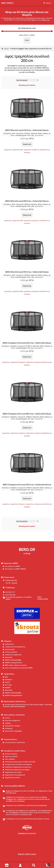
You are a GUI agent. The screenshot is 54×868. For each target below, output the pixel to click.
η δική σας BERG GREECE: (13, 786)
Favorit (6, 682)
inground (34, 133)
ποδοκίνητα (8, 644)
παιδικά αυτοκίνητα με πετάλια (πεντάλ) (19, 762)
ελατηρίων (7, 133)
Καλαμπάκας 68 (10, 580)
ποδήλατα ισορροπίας (12, 655)
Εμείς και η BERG (10, 563)
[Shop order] (27, 80)
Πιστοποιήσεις (9, 739)
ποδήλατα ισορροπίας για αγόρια (16, 770)
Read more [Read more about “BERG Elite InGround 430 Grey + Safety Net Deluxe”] (27, 144)
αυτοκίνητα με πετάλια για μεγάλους (17, 764)
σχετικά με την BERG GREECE (14, 569)
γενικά (6, 718)
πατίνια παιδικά (10, 652)
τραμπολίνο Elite (18, 150)
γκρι (33, 135)
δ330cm (27, 275)
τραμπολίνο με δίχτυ (11, 778)
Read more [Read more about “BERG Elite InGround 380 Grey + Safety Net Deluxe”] (27, 215)
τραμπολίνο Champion (18, 362)
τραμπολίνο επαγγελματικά (14, 775)
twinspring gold (21, 135)
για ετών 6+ (39, 135)
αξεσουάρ (8, 657)
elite (13, 133)
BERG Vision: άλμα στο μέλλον (15, 665)
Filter (27, 40)
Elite (5, 677)
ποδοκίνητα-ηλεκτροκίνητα (14, 647)
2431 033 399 (9, 595)
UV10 (29, 135)
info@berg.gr (9, 588)
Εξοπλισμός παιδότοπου (13, 701)
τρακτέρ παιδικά (10, 756)
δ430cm (27, 133)
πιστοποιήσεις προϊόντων (14, 742)
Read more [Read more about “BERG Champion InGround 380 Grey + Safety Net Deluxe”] (27, 428)
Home (6, 48)
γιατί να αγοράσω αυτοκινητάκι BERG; (18, 668)
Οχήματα (6, 641)
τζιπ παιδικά (9, 759)
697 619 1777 (9, 592)
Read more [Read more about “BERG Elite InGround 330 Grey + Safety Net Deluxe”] (27, 286)
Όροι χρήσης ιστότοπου (13, 715)
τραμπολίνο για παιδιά (12, 772)
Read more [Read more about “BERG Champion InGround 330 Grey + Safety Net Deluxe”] (27, 498)
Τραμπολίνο (8, 674)
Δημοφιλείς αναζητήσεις (13, 751)
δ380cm (27, 204)
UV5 (29, 348)
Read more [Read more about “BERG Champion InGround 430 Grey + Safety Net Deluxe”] (27, 357)
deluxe (46, 133)
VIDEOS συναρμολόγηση (13, 663)
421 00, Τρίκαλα (10, 583)
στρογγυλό (20, 133)
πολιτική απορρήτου (11, 720)
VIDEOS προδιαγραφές (12, 660)
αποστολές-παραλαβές (12, 731)
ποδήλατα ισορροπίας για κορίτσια (17, 767)
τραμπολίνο (8, 150)
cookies (7, 723)
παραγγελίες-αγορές (11, 726)
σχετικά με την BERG (11, 566)
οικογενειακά (9, 649)
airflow (40, 133)
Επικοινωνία (8, 577)
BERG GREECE (7, 3)
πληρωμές (8, 728)
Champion (8, 680)
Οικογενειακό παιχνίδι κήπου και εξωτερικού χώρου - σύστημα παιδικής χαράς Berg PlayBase (27, 705)
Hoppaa (7, 687)
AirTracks (7, 685)
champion (13, 346)
